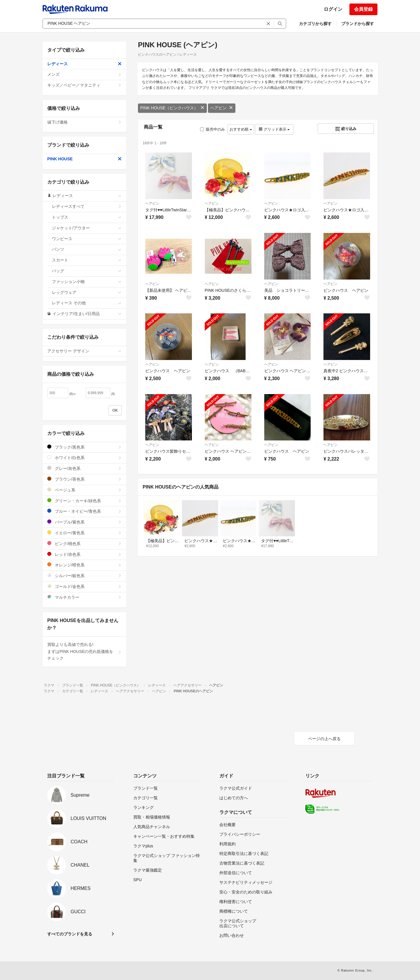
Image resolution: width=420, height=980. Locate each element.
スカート (87, 260)
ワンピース (87, 239)
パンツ (87, 249)
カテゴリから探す (315, 24)
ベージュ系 (84, 490)
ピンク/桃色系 (84, 543)
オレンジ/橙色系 (84, 565)
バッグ (87, 271)
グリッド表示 (274, 129)
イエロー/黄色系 (84, 533)
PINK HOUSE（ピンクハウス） (172, 108)
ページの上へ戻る (324, 739)
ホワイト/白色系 (84, 457)
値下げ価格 (84, 122)
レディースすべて (87, 206)
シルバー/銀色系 (84, 576)
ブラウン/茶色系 (84, 479)
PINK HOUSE (84, 159)
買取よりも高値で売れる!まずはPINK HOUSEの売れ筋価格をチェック (84, 651)
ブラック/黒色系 (84, 447)
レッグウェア (87, 292)
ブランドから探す (358, 24)
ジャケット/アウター (87, 228)
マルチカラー (84, 597)
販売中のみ (212, 129)
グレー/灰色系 (84, 468)
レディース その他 (87, 303)
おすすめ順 (241, 129)
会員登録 (363, 9)
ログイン (333, 9)
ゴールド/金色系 (84, 586)
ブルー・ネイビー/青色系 (84, 511)
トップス (87, 217)
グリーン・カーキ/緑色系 (84, 501)
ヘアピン (222, 108)
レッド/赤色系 (84, 554)
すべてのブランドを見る (70, 934)
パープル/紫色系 (84, 522)
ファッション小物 (87, 282)
